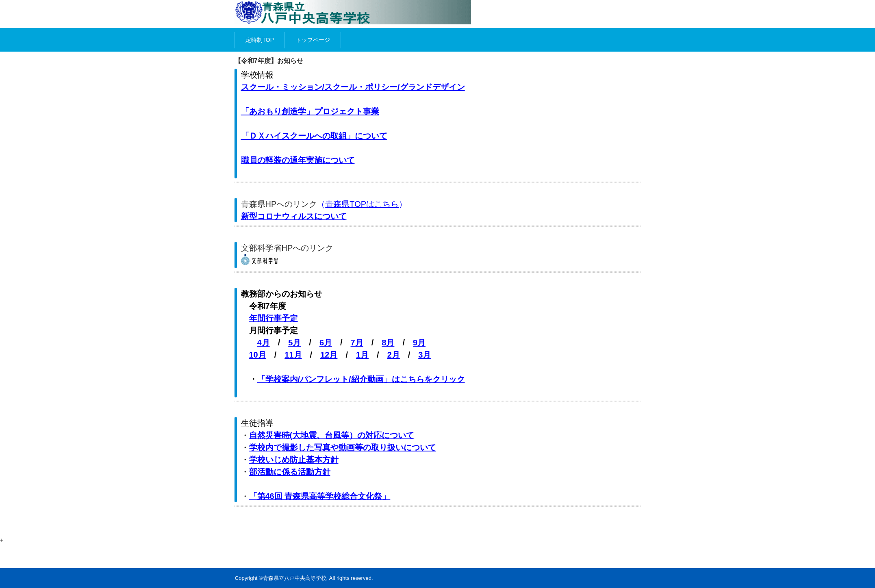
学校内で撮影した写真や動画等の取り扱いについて (343, 447)
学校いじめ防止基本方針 (294, 460)
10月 (258, 355)
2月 (394, 355)
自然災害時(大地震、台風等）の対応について (332, 435)
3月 (424, 355)
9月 (419, 343)
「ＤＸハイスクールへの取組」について (314, 136)
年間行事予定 (274, 318)
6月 (326, 343)
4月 (264, 343)
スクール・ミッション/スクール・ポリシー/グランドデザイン (353, 87)
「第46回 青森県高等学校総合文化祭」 (320, 496)
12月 (329, 355)
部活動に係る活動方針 (290, 472)
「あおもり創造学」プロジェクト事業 (310, 111)
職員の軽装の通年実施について (298, 160)
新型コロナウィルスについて (294, 216)
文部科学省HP (267, 248)
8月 (388, 343)
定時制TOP (260, 40)
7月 (357, 343)
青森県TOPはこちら (362, 204)
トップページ (313, 40)
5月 (294, 343)
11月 (293, 355)
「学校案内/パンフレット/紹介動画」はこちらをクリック (361, 379)
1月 (362, 355)
